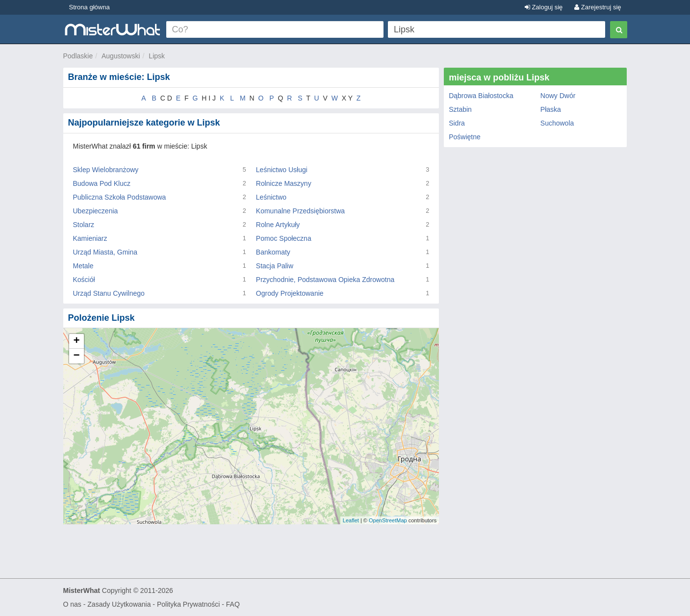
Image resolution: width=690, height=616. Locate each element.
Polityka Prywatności (188, 604)
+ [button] (76, 341)
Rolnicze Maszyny (284, 183)
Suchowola (557, 123)
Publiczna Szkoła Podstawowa (120, 197)
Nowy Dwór (558, 96)
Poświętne (465, 137)
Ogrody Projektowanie (290, 293)
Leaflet (351, 520)
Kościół (84, 280)
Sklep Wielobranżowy (106, 170)
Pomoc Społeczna (284, 238)
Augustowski (121, 56)
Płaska (551, 109)
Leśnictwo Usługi (282, 170)
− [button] (76, 356)
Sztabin (460, 109)
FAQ (233, 604)
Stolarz (84, 225)
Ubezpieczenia (96, 211)
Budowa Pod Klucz (102, 183)
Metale (83, 266)
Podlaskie (78, 56)
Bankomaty (273, 252)
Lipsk (157, 56)
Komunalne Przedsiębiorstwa (300, 211)
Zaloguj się (544, 7)
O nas (72, 604)
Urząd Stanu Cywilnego (109, 293)
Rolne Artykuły (278, 225)
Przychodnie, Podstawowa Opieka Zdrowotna (325, 280)
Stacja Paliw (275, 266)
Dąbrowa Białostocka (481, 96)
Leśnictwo (271, 197)
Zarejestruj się (598, 7)
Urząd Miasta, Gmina (105, 252)
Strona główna (89, 7)
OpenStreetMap (388, 520)
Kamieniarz (90, 238)
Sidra (457, 123)
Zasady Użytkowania (119, 604)
